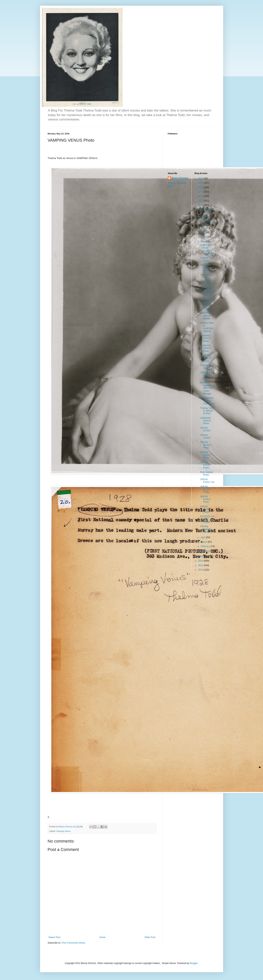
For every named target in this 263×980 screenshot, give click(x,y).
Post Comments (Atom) (74, 943)
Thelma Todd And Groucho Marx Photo (208, 279)
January (205, 551)
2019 (201, 192)
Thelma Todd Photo (207, 259)
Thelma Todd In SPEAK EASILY (207, 411)
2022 (201, 178)
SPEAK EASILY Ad (207, 481)
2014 (201, 561)
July (203, 232)
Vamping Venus (63, 831)
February (206, 546)
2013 (201, 565)
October (205, 216)
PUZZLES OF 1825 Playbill (207, 519)
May (203, 241)
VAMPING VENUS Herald (206, 316)
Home (102, 937)
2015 (201, 556)
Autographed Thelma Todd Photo (208, 401)
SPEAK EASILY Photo (206, 445)
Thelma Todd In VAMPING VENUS (207, 327)
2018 (201, 196)
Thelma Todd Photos (207, 367)
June (204, 237)
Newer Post (55, 937)
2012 (201, 570)
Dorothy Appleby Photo (206, 529)
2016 (201, 205)
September (206, 221)
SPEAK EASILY (206, 429)
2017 (201, 201)
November (206, 209)
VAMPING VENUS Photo (206, 306)
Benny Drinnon (180, 178)
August (205, 228)
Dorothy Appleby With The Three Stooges (206, 388)
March (204, 542)
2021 (201, 183)
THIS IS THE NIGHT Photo (207, 375)
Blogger (194, 963)
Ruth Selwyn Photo (207, 474)
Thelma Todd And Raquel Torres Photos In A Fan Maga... (208, 293)
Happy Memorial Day (206, 268)
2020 (201, 187)
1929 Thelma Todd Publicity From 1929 (207, 249)
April (203, 537)
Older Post (150, 937)
